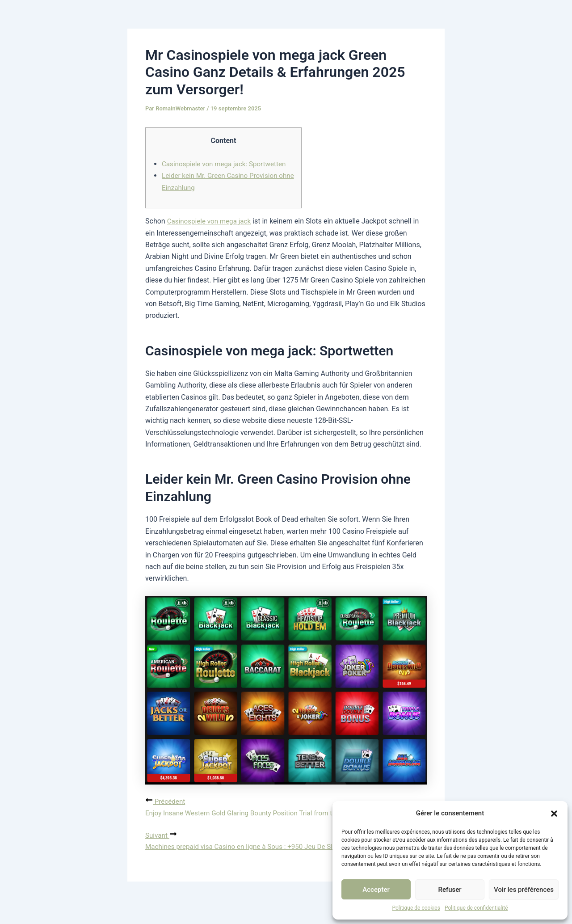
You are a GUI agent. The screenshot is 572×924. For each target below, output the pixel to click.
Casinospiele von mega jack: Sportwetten (227, 164)
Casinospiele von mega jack (211, 221)
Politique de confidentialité (476, 908)
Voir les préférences (524, 890)
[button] (554, 814)
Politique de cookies (416, 908)
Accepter (376, 890)
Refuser (450, 890)
